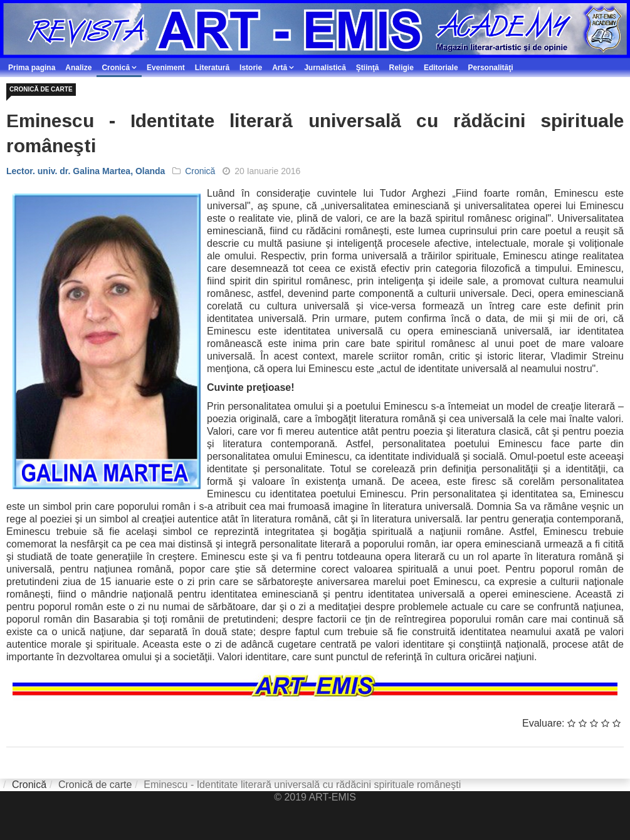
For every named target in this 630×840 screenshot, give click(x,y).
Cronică (116, 68)
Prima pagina (32, 68)
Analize (78, 68)
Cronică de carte (41, 89)
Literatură (212, 68)
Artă (280, 68)
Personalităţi (491, 68)
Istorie (251, 68)
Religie (402, 68)
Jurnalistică (325, 68)
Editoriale (441, 68)
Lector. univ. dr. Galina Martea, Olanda (86, 171)
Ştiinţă (368, 68)
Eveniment (166, 68)
